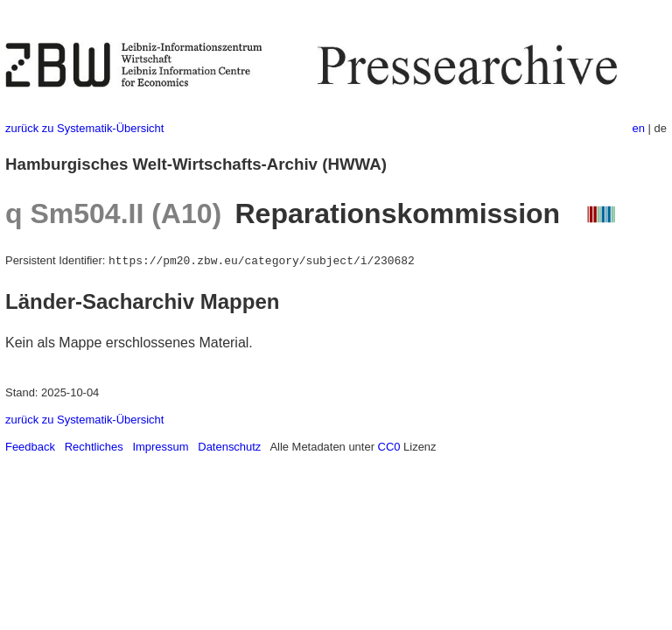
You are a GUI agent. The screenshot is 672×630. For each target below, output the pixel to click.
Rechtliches (94, 447)
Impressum (160, 447)
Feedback (30, 447)
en (639, 128)
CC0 (389, 447)
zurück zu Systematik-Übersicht (84, 128)
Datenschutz (229, 447)
